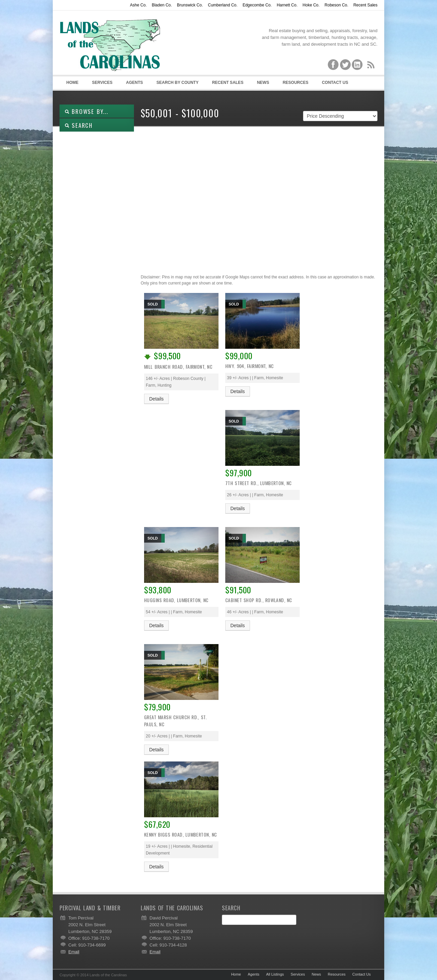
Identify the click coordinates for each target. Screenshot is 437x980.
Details (156, 399)
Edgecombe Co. (257, 5)
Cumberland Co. (223, 5)
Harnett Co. (287, 5)
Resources (296, 83)
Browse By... (86, 111)
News (263, 83)
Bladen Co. (162, 5)
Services (102, 83)
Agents (134, 83)
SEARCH (79, 125)
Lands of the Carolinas (110, 44)
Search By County (177, 83)
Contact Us (335, 83)
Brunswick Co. (190, 5)
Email (74, 952)
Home (72, 83)
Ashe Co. (138, 5)
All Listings (275, 974)
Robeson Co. (337, 5)
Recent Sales (365, 5)
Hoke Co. (311, 5)
